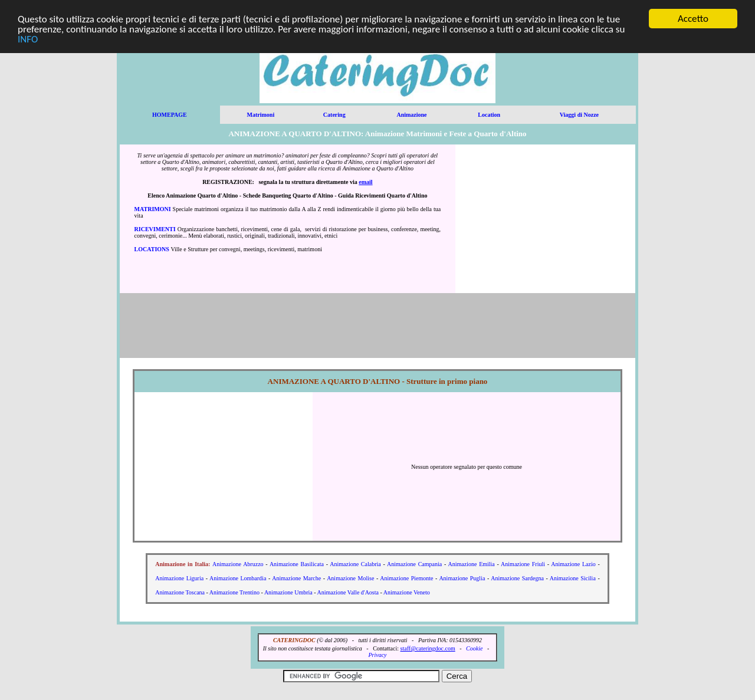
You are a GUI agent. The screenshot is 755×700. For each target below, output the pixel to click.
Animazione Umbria (288, 592)
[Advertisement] (546, 219)
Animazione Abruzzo (238, 564)
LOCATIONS (152, 249)
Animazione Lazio (573, 564)
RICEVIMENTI (155, 229)
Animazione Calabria (355, 564)
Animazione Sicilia (573, 578)
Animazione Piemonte (406, 578)
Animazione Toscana (180, 592)
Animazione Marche (296, 578)
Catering (334, 115)
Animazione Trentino (234, 592)
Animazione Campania (414, 564)
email (365, 182)
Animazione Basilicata (297, 564)
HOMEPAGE (170, 115)
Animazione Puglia (462, 578)
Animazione (411, 115)
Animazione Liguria (179, 578)
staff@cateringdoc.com (428, 648)
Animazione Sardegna (517, 578)
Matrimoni (261, 115)
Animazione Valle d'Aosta (348, 592)
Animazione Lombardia (238, 578)
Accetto (693, 19)
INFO (28, 39)
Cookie (474, 648)
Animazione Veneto (407, 592)
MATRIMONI (153, 209)
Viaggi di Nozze (579, 115)
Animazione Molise (350, 578)
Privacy (377, 655)
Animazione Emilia (472, 564)
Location (489, 115)
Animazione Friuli (523, 564)
